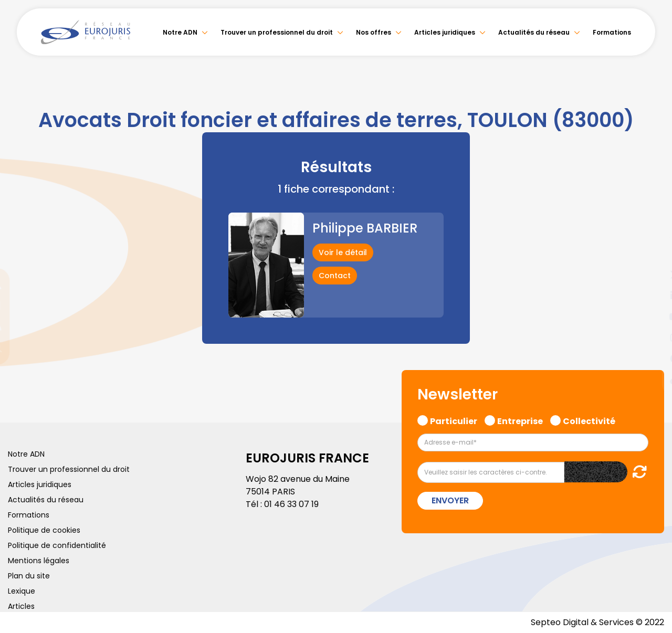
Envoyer (450, 500)
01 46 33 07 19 (291, 504)
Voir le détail (343, 252)
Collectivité (589, 420)
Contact (335, 276)
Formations (612, 32)
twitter (651, 275)
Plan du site (29, 576)
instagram (651, 337)
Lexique (22, 591)
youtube (651, 316)
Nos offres (374, 32)
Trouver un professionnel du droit (277, 32)
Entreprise (520, 420)
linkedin (651, 296)
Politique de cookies (44, 530)
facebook (651, 254)
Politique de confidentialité (57, 545)
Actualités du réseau (534, 32)
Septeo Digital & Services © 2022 (597, 622)
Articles (21, 606)
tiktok (651, 379)
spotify (651, 358)
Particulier (454, 420)
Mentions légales (39, 561)
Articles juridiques (445, 32)
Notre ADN (180, 32)
